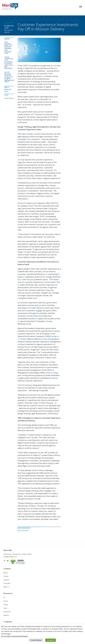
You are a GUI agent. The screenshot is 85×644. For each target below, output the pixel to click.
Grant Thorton (9, 98)
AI (4, 597)
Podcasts (7, 583)
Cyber (6, 605)
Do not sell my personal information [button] (14, 636)
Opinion (6, 580)
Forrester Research (36, 308)
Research (7, 612)
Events (6, 576)
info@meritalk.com (10, 557)
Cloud (6, 601)
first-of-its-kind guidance (49, 339)
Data (5, 608)
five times (34, 316)
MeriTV (6, 587)
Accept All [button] (51, 640)
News (6, 573)
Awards (6, 615)
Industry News (23, 531)
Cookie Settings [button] (36, 640)
